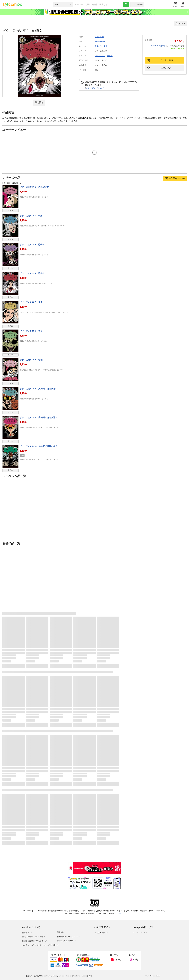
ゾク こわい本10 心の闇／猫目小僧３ (39, 446)
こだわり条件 (137, 4)
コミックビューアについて (96, 88)
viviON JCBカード (159, 46)
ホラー (110, 56)
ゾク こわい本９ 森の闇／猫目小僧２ (38, 418)
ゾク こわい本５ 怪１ (31, 302)
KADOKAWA (100, 41)
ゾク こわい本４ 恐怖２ (32, 273)
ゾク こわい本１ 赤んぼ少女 (34, 187)
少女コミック (100, 56)
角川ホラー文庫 (101, 46)
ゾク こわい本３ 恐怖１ (32, 245)
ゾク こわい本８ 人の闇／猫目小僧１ (38, 389)
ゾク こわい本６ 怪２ (31, 331)
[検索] (126, 5)
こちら (119, 914)
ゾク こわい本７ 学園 (31, 360)
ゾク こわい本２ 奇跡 (31, 216)
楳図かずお (99, 37)
